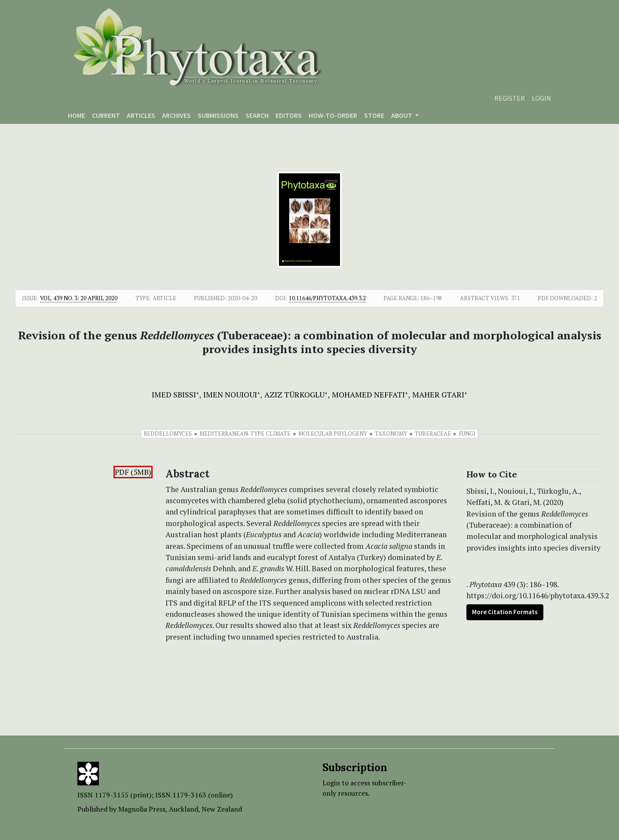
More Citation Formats (505, 612)
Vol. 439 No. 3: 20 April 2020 (79, 298)
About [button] (402, 115)
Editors (289, 115)
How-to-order (333, 115)
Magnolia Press (142, 809)
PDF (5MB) (133, 472)
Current (106, 115)
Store (374, 115)
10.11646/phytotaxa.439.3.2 (327, 298)
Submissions (218, 115)
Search (257, 115)
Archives (176, 115)
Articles (141, 115)
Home (77, 115)
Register (510, 98)
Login (541, 98)
